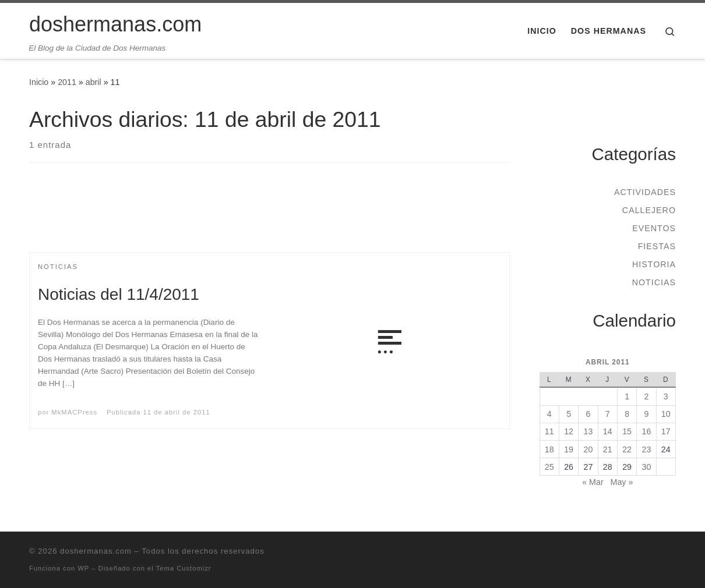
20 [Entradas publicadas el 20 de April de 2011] (588, 449)
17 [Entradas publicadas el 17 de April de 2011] (666, 431)
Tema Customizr (184, 568)
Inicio (39, 82)
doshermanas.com (96, 551)
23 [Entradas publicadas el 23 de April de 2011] (647, 449)
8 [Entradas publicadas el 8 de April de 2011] (627, 414)
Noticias (654, 282)
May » (622, 482)
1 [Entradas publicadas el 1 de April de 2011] (627, 396)
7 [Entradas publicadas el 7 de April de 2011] (608, 414)
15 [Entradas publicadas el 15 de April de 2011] (627, 431)
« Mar (593, 482)
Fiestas (657, 246)
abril (94, 82)
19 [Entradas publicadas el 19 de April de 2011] (569, 449)
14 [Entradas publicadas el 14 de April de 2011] (608, 431)
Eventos (654, 228)
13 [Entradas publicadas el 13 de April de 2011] (588, 431)
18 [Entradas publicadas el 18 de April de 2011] (549, 449)
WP (83, 568)
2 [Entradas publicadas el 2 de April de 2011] (646, 396)
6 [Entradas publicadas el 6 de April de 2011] (588, 414)
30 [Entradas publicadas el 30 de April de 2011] (647, 467)
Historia (654, 264)
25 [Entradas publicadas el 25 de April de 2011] (549, 467)
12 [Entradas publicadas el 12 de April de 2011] (569, 431)
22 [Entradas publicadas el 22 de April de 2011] (627, 449)
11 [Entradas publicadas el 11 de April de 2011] (549, 431)
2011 (67, 82)
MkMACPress (74, 412)
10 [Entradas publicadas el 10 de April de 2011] (666, 414)
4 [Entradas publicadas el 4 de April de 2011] (549, 414)
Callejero (649, 210)
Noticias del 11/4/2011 (119, 294)
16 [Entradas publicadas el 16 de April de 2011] (647, 431)
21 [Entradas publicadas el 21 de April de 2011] (608, 449)
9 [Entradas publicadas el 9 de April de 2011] (646, 414)
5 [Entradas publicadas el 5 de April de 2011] (569, 414)
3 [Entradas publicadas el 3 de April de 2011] (666, 396)
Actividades (645, 192)
